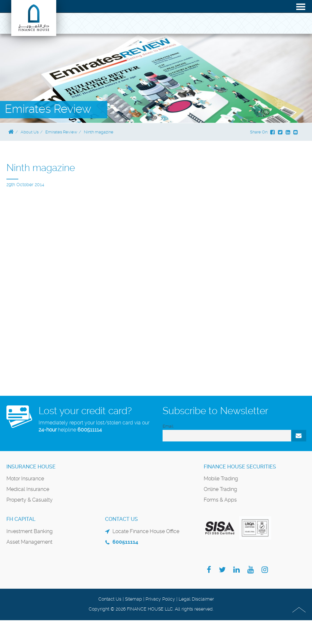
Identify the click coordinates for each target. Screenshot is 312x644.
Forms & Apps (220, 500)
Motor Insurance (25, 479)
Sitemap (134, 599)
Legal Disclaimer (196, 599)
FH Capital (21, 519)
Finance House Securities (240, 467)
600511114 (90, 430)
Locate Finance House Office (146, 531)
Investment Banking (30, 531)
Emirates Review (61, 132)
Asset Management (29, 542)
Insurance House (31, 467)
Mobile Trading (221, 479)
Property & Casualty (30, 500)
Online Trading (220, 489)
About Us (30, 132)
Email (168, 426)
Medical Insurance (28, 489)
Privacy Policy (160, 599)
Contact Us (110, 599)
